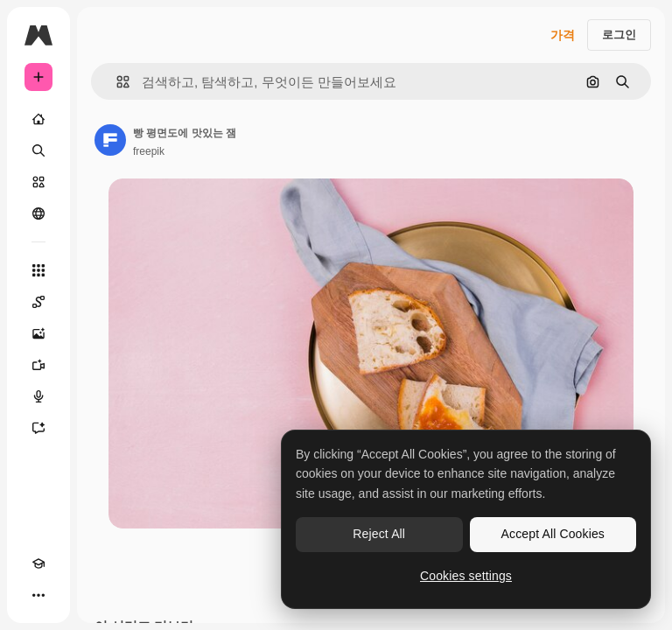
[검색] (38, 150)
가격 (563, 35)
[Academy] (38, 563)
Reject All (379, 534)
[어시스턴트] (38, 428)
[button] (116, 82)
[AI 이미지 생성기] (38, 333)
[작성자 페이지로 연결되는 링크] (110, 140)
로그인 (619, 35)
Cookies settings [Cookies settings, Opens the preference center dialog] (466, 576)
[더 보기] (38, 595)
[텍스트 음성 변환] (38, 396)
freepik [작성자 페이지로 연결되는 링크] (149, 151)
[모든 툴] (38, 270)
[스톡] (38, 182)
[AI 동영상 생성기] (38, 365)
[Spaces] (38, 302)
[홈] (38, 119)
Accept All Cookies (553, 534)
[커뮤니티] (38, 213)
